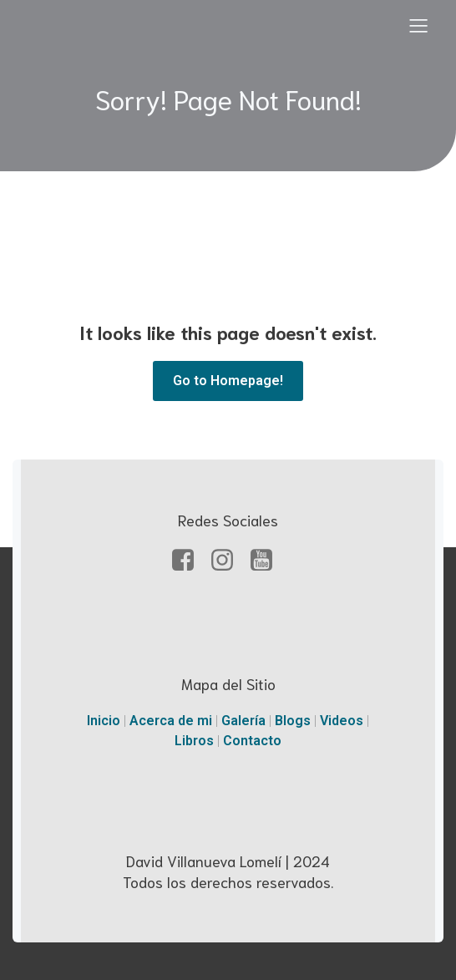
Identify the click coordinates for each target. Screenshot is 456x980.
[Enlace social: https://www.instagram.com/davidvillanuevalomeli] (228, 561)
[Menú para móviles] (418, 25)
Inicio (105, 721)
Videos (343, 721)
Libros (196, 741)
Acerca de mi (171, 721)
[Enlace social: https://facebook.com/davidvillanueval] (189, 561)
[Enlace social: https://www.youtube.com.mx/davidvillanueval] (268, 561)
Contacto (252, 741)
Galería (245, 721)
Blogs (294, 721)
